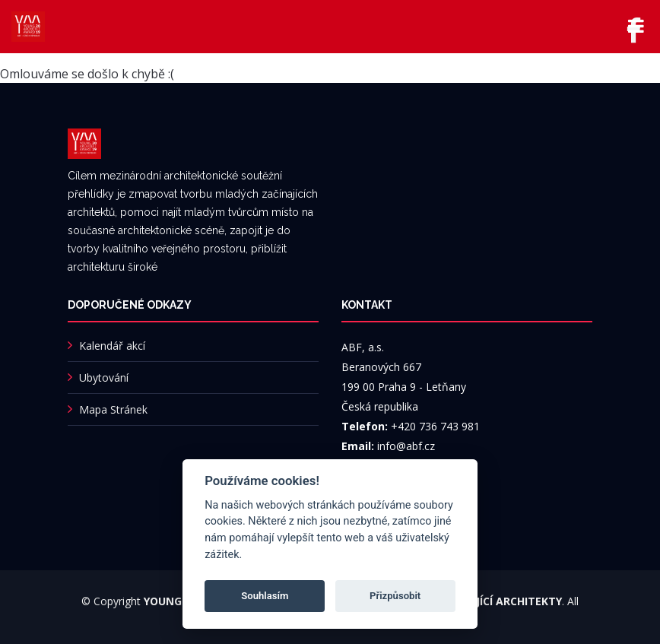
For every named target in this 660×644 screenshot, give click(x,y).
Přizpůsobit (395, 596)
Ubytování (104, 378)
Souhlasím (265, 596)
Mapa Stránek (113, 409)
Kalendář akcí (112, 346)
